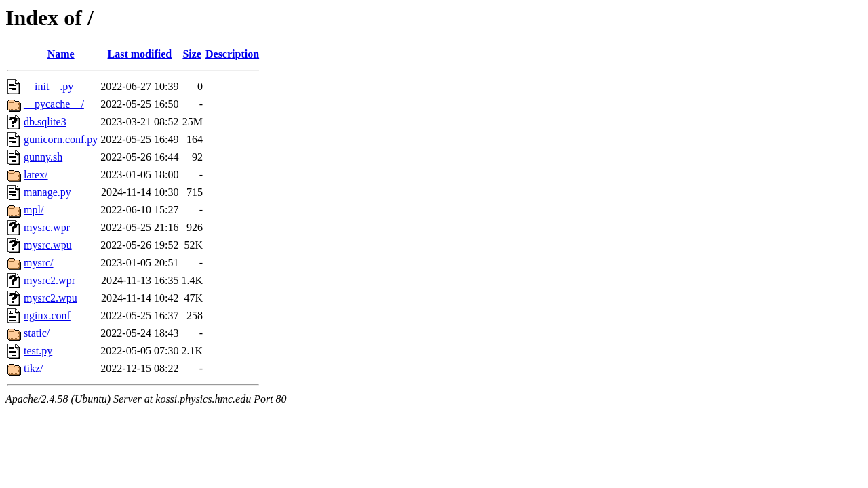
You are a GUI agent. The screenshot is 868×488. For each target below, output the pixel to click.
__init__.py (48, 86)
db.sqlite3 (45, 122)
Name (61, 54)
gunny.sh (43, 157)
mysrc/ (39, 263)
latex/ (36, 175)
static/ (37, 333)
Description (232, 54)
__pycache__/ (54, 104)
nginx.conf (47, 316)
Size (192, 54)
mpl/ (34, 210)
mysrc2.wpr (50, 280)
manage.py (47, 192)
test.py (38, 351)
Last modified (140, 54)
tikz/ (33, 368)
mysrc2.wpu (51, 298)
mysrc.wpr (47, 227)
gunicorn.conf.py (61, 139)
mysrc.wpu (48, 245)
